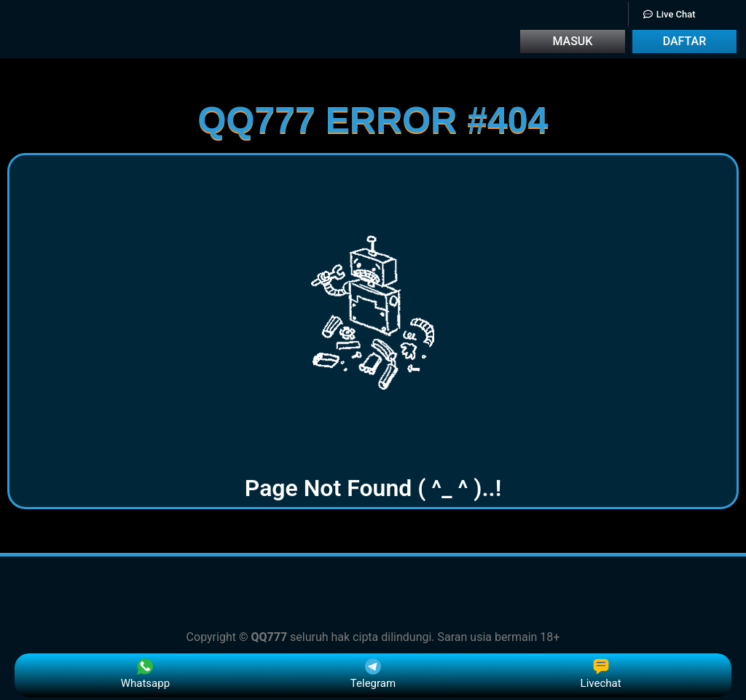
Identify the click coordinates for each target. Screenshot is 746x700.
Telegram (373, 674)
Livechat (601, 674)
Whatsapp (145, 674)
